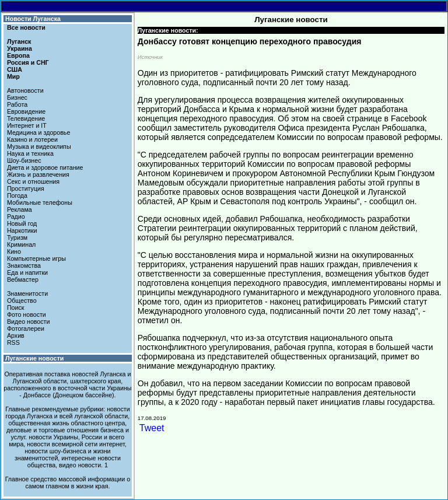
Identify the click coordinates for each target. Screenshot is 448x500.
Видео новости (29, 321)
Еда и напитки (27, 272)
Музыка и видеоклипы (39, 146)
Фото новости (27, 314)
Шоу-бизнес (24, 160)
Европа (18, 55)
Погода (17, 195)
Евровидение (26, 111)
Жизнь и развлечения (38, 174)
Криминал (21, 244)
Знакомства (24, 265)
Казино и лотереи (32, 139)
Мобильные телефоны (40, 202)
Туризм (17, 237)
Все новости (26, 27)
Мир (13, 76)
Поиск (16, 307)
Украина (20, 48)
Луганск (19, 41)
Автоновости (25, 90)
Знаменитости (27, 293)
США (15, 69)
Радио (16, 216)
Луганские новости (34, 358)
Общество (22, 300)
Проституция (26, 188)
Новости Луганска (33, 19)
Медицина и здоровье (38, 132)
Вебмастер (23, 279)
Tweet (152, 428)
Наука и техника (30, 153)
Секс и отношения (33, 181)
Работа (17, 104)
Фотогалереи (26, 328)
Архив (16, 335)
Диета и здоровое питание (45, 167)
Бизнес (17, 97)
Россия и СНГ (28, 62)
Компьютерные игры (36, 258)
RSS (13, 342)
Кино (14, 251)
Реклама (20, 209)
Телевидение (26, 118)
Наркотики (22, 230)
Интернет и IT (27, 125)
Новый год (22, 223)
